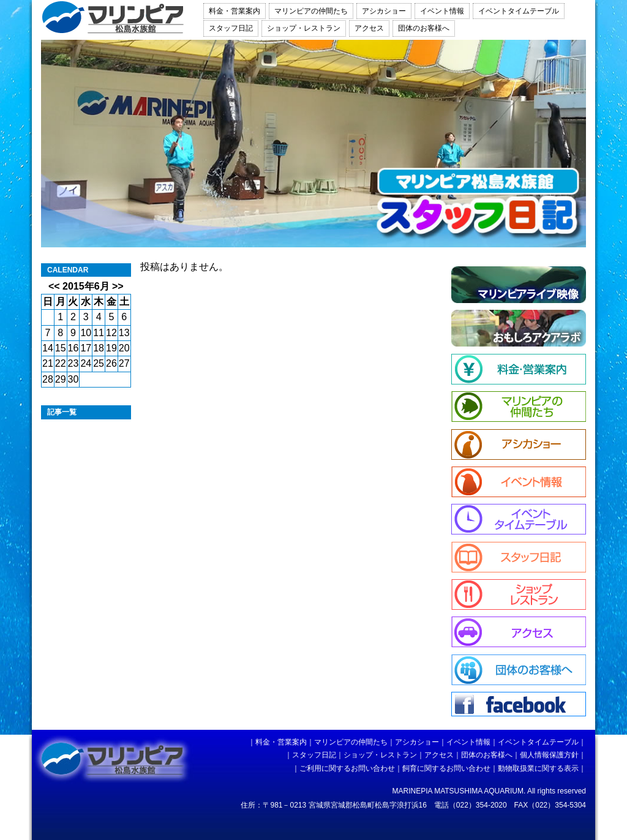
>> (118, 286)
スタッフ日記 (231, 28)
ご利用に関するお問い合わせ (347, 768)
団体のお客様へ (424, 28)
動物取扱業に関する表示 (538, 768)
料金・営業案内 (235, 11)
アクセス (369, 28)
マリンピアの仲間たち (311, 11)
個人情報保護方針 (549, 755)
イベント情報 (442, 11)
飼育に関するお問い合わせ (446, 768)
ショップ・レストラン (304, 28)
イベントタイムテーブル (519, 11)
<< (54, 286)
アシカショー (384, 11)
